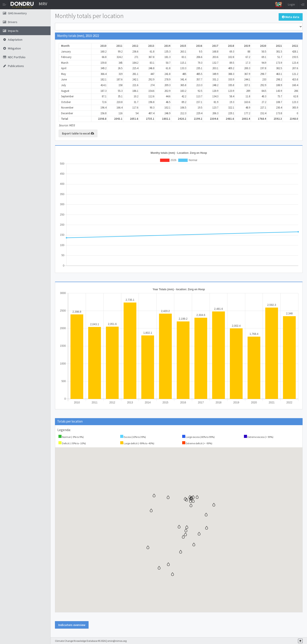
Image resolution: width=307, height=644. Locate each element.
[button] (173, 574)
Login (291, 4)
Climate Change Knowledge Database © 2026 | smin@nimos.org (91, 641)
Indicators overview (72, 625)
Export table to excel (78, 133)
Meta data (291, 17)
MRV (43, 4)
